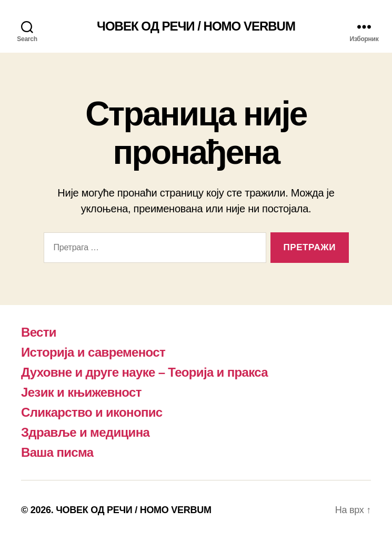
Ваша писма (57, 452)
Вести (39, 332)
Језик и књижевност (81, 392)
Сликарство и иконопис (92, 412)
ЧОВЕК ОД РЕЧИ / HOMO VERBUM (196, 26)
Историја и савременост (93, 352)
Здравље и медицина (85, 432)
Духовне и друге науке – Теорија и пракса (144, 372)
